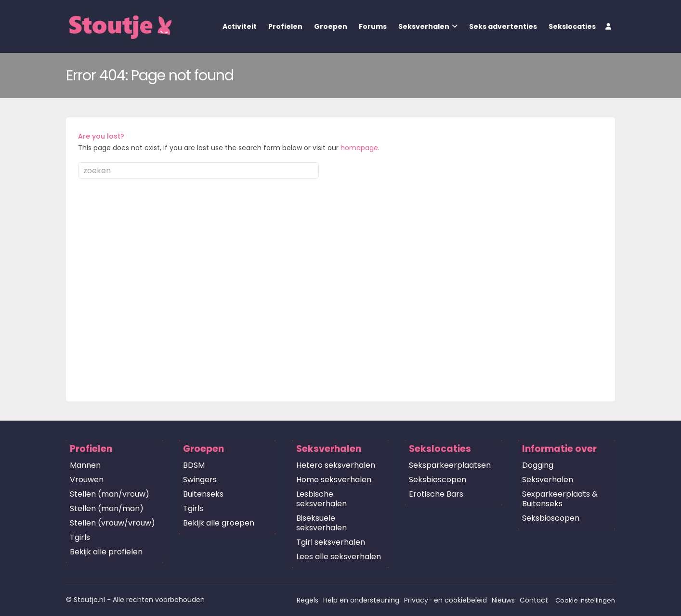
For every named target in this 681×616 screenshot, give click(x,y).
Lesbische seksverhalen (321, 499)
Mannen (85, 465)
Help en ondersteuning (361, 600)
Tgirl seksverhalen (331, 542)
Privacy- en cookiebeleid (445, 600)
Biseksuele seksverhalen (321, 523)
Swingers (200, 480)
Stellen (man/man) (107, 508)
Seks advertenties (503, 26)
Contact (534, 600)
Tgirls (80, 537)
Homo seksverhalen (334, 480)
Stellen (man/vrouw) (110, 494)
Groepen (331, 26)
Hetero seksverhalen (336, 465)
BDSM (194, 465)
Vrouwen (87, 480)
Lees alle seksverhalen (339, 557)
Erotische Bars (436, 494)
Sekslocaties (572, 26)
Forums (373, 26)
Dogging (538, 465)
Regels (308, 600)
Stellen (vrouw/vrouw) (112, 523)
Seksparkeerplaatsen (450, 465)
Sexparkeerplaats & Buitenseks (560, 499)
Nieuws (503, 600)
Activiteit (240, 26)
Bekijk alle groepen (219, 523)
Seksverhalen (424, 26)
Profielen (285, 26)
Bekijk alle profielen (106, 552)
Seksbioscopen (438, 480)
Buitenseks (203, 494)
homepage (359, 148)
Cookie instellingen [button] (585, 600)
